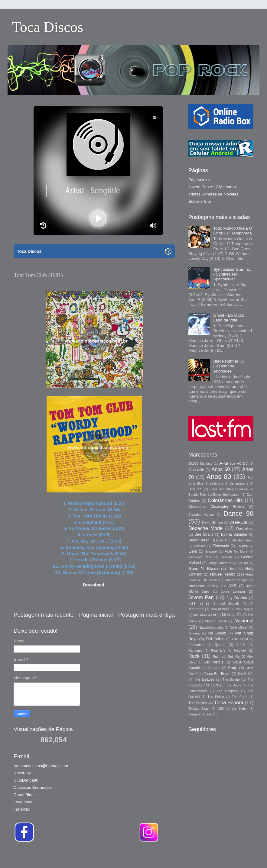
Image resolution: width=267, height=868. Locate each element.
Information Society (203, 586)
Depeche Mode (205, 528)
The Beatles (204, 679)
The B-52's (245, 674)
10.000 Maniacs (200, 463)
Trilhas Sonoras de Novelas (213, 194)
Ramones (195, 650)
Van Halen (240, 708)
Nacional (244, 621)
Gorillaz (243, 563)
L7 (208, 603)
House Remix (222, 574)
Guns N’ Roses (204, 568)
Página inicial (96, 615)
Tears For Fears (217, 674)
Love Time (23, 802)
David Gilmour (212, 522)
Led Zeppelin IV (233, 603)
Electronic (221, 546)
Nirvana (194, 633)
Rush (217, 657)
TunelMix (22, 809)
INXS (232, 586)
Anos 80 (219, 477)
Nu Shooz (217, 633)
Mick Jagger (244, 609)
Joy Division (237, 598)
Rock (194, 656)
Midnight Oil (231, 615)
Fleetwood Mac (200, 557)
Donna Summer (234, 534)
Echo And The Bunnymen (235, 540)
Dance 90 (238, 513)
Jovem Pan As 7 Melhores (212, 187)
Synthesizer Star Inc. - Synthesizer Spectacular (232, 274)
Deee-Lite (238, 522)
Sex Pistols (213, 662)
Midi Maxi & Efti (205, 615)
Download (94, 585)
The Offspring (228, 691)
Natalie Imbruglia (211, 628)
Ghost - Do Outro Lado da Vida (229, 318)
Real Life (218, 650)
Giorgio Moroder (220, 563)
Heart (233, 569)
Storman (176, 856)
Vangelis (195, 714)
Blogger (219, 856)
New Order (239, 628)
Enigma (242, 546)
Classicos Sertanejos (33, 787)
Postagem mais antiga (147, 615)
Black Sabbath (220, 489)
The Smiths (198, 703)
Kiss (192, 603)
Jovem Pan (201, 597)
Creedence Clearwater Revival (217, 507)
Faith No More (236, 551)
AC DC (242, 463)
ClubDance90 (26, 780)
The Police (216, 697)
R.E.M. (241, 645)
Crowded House (201, 515)
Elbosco (200, 546)
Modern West (216, 621)
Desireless (245, 529)
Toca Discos (48, 27)
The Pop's (240, 697)
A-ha (224, 463)
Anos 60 (221, 469)
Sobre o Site (200, 201)
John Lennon (233, 592)
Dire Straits (204, 534)
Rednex (240, 650)
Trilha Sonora (228, 702)
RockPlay (22, 773)
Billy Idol (195, 489)
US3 (221, 708)
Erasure (211, 551)
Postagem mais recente (44, 615)
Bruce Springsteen (227, 495)
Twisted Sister (199, 708)
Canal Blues (25, 795)
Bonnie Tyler (198, 495)
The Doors (234, 685)
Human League (236, 580)
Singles (214, 668)
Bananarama (239, 483)
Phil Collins (215, 639)
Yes (209, 714)
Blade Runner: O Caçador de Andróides (228, 366)
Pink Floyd (240, 639)
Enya (193, 551)
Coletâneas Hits (225, 500)
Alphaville (196, 470)
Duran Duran (199, 540)
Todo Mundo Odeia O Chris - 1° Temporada (233, 231)
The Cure (211, 685)
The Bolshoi (232, 679)
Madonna (196, 609)
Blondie (243, 489)
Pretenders (196, 645)
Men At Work (220, 609)
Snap (233, 668)
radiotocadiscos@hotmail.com (41, 766)
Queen (220, 645)
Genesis (226, 557)
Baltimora (217, 483)
